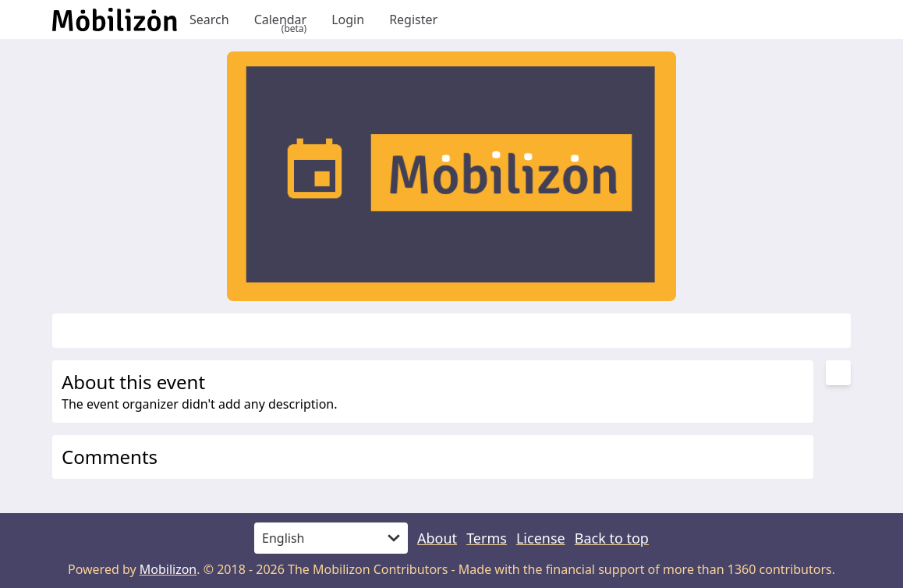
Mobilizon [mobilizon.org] (168, 569)
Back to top (612, 538)
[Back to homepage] (115, 19)
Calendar (281, 19)
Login (348, 19)
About (437, 538)
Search (209, 19)
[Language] (331, 538)
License (541, 538)
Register (413, 19)
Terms (487, 538)
